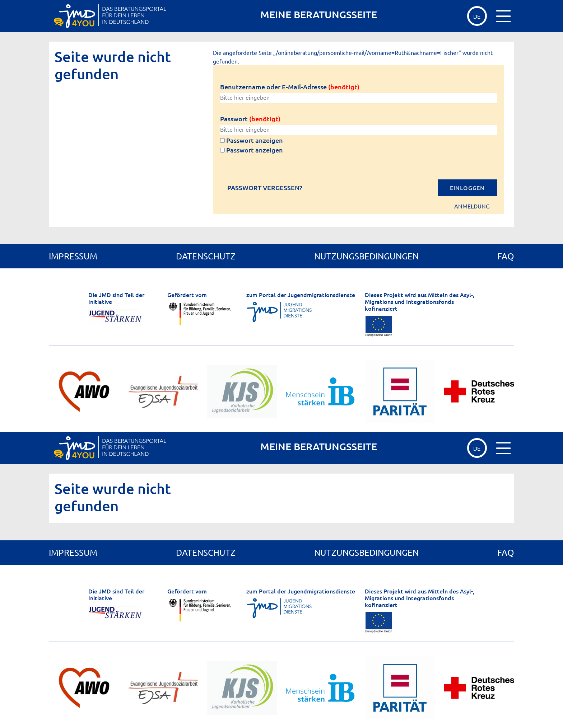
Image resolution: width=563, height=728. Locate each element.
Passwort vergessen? (265, 188)
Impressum (73, 256)
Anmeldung (472, 206)
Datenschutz (206, 256)
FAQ (506, 256)
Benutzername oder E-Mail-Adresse (290, 87)
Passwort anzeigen (252, 140)
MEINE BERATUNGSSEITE (319, 15)
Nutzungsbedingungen (366, 256)
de (477, 16)
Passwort (250, 119)
